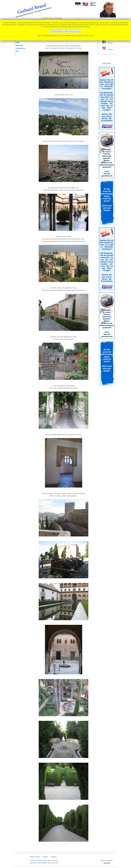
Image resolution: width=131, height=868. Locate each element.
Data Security (35, 857)
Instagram (110, 49)
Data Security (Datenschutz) (79, 27)
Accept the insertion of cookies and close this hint (65, 31)
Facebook (110, 43)
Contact (53, 857)
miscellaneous (21, 48)
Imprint (45, 857)
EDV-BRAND (42, 863)
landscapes (20, 45)
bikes (18, 42)
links (17, 51)
